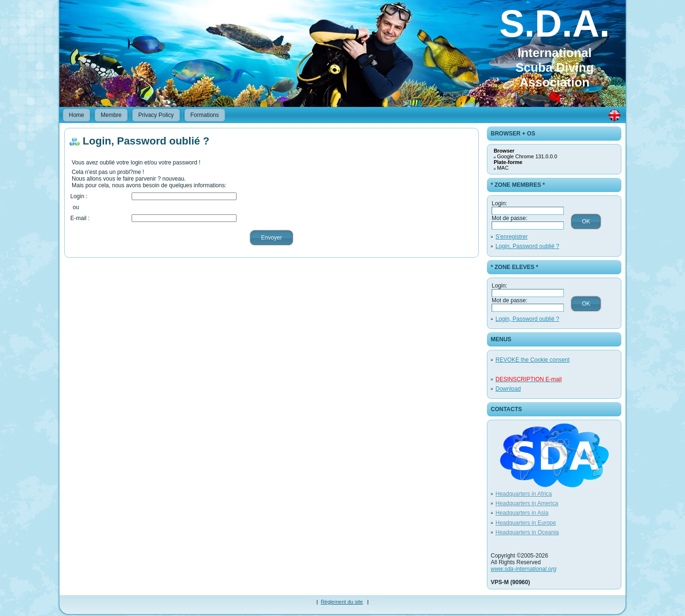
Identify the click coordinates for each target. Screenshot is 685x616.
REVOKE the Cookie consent (533, 360)
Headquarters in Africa (524, 494)
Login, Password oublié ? (527, 246)
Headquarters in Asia (522, 513)
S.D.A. (555, 24)
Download (508, 389)
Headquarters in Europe (526, 523)
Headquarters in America (527, 503)
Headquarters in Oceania (527, 532)
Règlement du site (342, 602)
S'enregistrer (512, 237)
